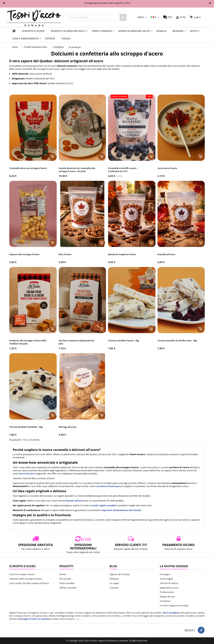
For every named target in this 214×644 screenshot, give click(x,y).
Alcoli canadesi (67, 583)
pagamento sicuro (169, 588)
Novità (63, 574)
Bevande (178, 31)
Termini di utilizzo (169, 583)
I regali (66, 38)
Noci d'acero (65, 254)
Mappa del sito (168, 597)
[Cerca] (97, 17)
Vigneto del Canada (120, 574)
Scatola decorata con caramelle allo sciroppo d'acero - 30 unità (77, 170)
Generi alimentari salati (134, 31)
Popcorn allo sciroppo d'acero (24, 254)
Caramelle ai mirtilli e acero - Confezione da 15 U (123, 170)
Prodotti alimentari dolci (68, 31)
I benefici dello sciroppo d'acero (26, 579)
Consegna (165, 574)
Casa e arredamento (26, 38)
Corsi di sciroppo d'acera (22, 574)
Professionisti (167, 592)
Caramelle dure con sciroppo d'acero (28, 168)
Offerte (50, 38)
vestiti (194, 31)
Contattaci (165, 601)
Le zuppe (114, 583)
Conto (181, 17)
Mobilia (161, 31)
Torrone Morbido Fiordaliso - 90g (26, 427)
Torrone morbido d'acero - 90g (123, 341)
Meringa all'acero (68, 427)
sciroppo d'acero (33, 31)
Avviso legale (167, 579)
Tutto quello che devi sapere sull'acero (29, 583)
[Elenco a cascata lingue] (155, 17)
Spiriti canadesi (102, 31)
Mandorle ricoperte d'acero (122, 254)
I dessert (114, 588)
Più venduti (65, 579)
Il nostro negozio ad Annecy (174, 605)
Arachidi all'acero (166, 254)
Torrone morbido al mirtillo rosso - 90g (177, 341)
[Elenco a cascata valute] (143, 17)
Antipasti (114, 579)
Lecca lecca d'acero (167, 168)
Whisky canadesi (68, 588)
